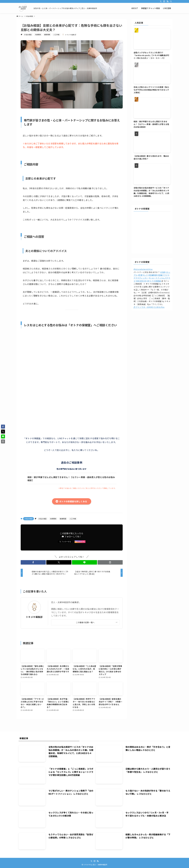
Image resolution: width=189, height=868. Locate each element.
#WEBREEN (141, 281)
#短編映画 (153, 275)
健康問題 (47, 35)
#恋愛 (140, 275)
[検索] (171, 1)
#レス (145, 275)
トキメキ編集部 (34, 617)
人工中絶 (56, 35)
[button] (33, 562)
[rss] (168, 1)
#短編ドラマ (162, 275)
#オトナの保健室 (154, 281)
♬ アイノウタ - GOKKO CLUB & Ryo (149, 307)
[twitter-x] (161, 1)
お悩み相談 (28, 35)
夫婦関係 (38, 35)
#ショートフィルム (157, 278)
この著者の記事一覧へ (85, 622)
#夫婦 (163, 272)
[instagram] (164, 1)
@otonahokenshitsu (143, 269)
